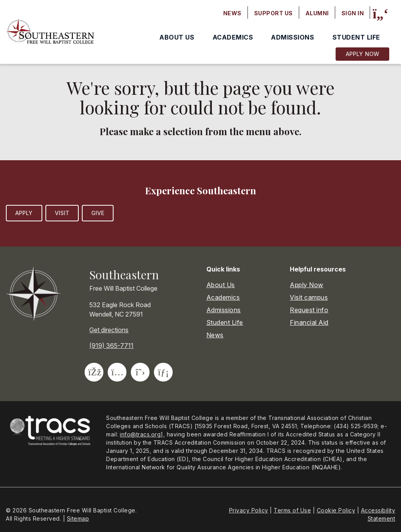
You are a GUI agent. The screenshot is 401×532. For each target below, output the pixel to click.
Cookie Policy (336, 510)
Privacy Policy (249, 510)
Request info (309, 310)
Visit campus (309, 297)
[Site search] (380, 14)
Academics (233, 37)
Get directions (109, 330)
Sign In (353, 13)
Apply (24, 213)
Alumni (317, 13)
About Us (177, 37)
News (232, 13)
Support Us (274, 13)
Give (98, 213)
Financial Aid (309, 322)
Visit (62, 213)
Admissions (293, 37)
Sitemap (78, 518)
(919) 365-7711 (111, 346)
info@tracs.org (140, 434)
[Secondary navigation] (294, 13)
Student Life (356, 37)
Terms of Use (292, 510)
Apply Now (362, 54)
